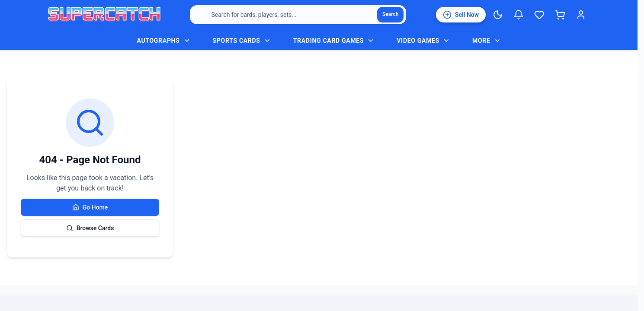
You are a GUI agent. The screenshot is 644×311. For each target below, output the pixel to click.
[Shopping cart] (560, 15)
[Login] (581, 15)
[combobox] (298, 15)
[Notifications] (519, 15)
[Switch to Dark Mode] (498, 15)
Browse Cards (90, 228)
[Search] (390, 15)
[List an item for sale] (461, 15)
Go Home (90, 207)
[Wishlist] (539, 15)
